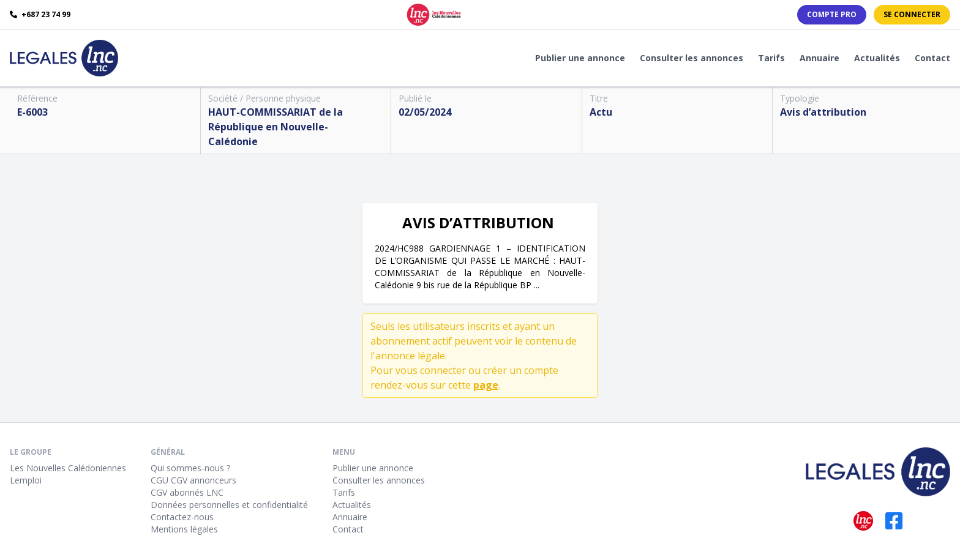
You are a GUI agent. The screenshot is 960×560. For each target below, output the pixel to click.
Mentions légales (184, 529)
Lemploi (26, 480)
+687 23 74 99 (40, 15)
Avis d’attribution (823, 112)
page (486, 385)
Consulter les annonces (692, 58)
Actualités (877, 58)
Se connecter (912, 14)
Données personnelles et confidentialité (229, 505)
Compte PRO (832, 14)
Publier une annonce (580, 58)
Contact (932, 58)
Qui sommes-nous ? (190, 468)
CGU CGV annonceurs (193, 480)
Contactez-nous (182, 517)
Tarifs (771, 58)
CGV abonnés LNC (187, 492)
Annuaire (819, 58)
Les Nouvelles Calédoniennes (68, 468)
